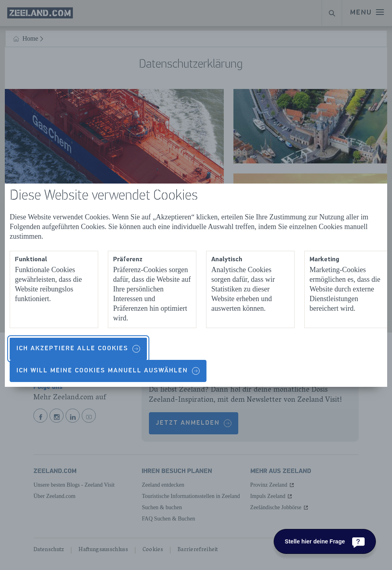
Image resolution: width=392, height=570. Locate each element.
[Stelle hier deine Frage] (325, 541)
